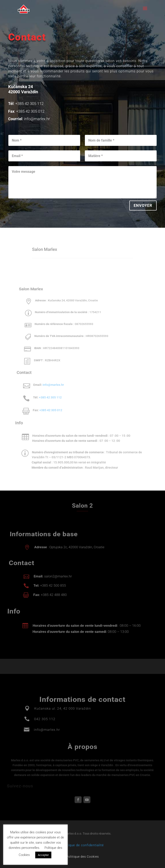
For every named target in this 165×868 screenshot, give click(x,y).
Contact (27, 37)
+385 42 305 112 (49, 393)
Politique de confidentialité (82, 845)
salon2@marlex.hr (58, 578)
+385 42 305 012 (49, 404)
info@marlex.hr (53, 383)
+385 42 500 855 (53, 585)
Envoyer (143, 205)
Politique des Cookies (82, 857)
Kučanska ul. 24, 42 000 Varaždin (63, 718)
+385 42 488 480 (53, 593)
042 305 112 (46, 725)
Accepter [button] (43, 855)
